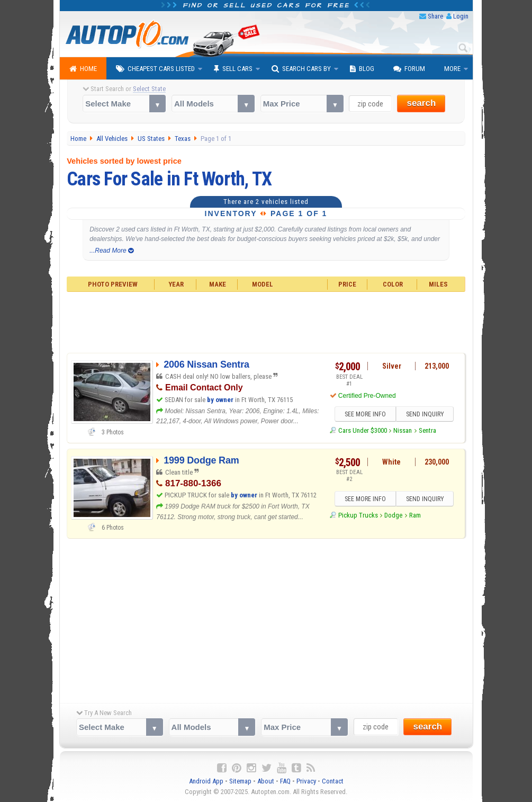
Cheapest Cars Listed (155, 69)
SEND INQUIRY (425, 414)
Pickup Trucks (358, 515)
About (266, 781)
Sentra (427, 430)
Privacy (306, 781)
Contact (333, 781)
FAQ (285, 781)
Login (461, 16)
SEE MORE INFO (365, 414)
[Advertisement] (266, 321)
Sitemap (240, 781)
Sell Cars (233, 69)
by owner (220, 400)
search (421, 103)
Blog (362, 69)
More (452, 69)
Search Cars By (301, 69)
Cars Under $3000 (363, 430)
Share (435, 16)
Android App (206, 781)
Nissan (403, 430)
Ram (415, 515)
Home (83, 69)
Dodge (393, 515)
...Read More (111, 251)
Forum (409, 69)
